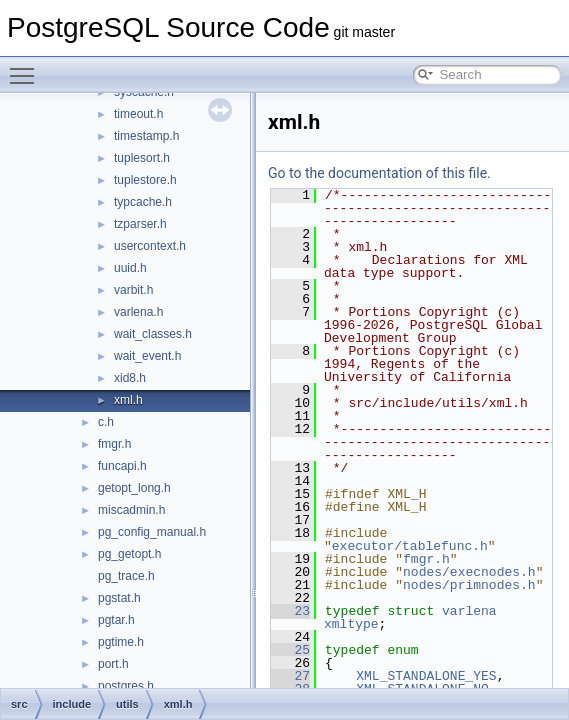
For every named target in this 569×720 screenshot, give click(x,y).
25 (290, 650)
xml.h (128, 400)
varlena (469, 611)
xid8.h (130, 378)
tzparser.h (140, 224)
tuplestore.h (145, 180)
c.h (106, 422)
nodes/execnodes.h (469, 572)
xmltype (351, 624)
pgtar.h (116, 620)
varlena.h (138, 312)
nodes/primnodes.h (469, 585)
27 (290, 676)
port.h (113, 664)
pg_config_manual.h (152, 532)
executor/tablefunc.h (410, 546)
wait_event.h (147, 356)
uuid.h (130, 268)
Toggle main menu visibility (27, 67)
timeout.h (138, 114)
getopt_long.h (134, 488)
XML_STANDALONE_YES (426, 676)
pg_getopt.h (129, 554)
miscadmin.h (131, 510)
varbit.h (133, 290)
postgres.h (126, 686)
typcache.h (143, 202)
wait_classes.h (153, 334)
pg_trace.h (126, 576)
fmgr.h (114, 444)
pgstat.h (119, 598)
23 (290, 611)
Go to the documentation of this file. (379, 173)
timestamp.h (146, 136)
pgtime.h (121, 642)
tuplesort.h (142, 158)
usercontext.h (150, 246)
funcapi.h (122, 466)
